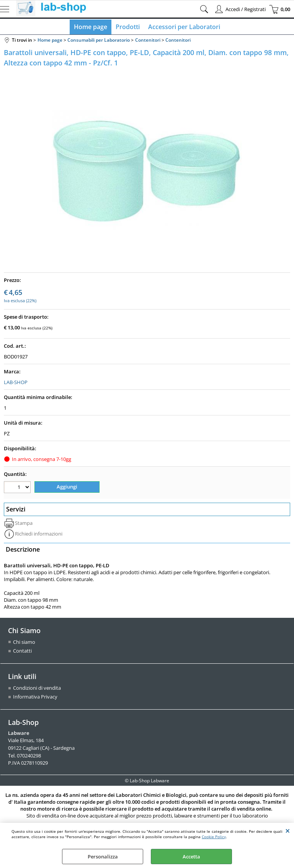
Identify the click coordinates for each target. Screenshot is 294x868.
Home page (91, 28)
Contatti (22, 652)
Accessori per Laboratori (183, 28)
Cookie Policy (214, 837)
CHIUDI (288, 831)
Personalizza (103, 857)
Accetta (191, 857)
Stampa (24, 524)
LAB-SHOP (16, 384)
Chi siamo (24, 643)
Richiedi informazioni (39, 535)
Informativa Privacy (35, 698)
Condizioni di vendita (37, 689)
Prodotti (128, 28)
